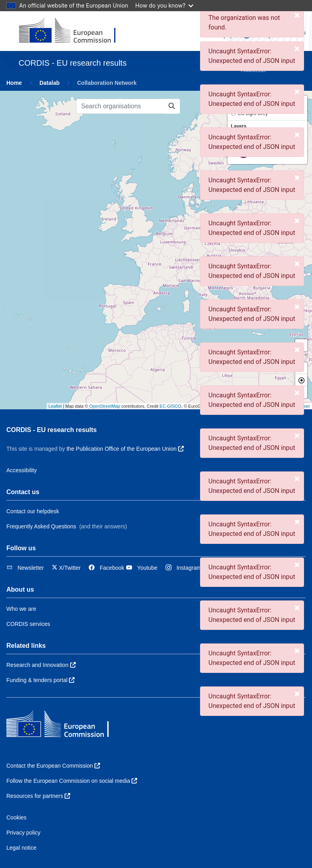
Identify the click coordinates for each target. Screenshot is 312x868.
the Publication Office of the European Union (125, 449)
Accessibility (22, 470)
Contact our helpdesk (33, 511)
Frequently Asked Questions (41, 526)
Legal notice (22, 848)
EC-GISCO (171, 406)
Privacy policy (24, 833)
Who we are (21, 609)
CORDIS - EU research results (52, 430)
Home (14, 83)
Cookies (17, 817)
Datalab (50, 83)
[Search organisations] (120, 106)
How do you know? (165, 5)
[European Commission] (74, 31)
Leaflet (55, 406)
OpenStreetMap (105, 406)
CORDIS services (28, 624)
